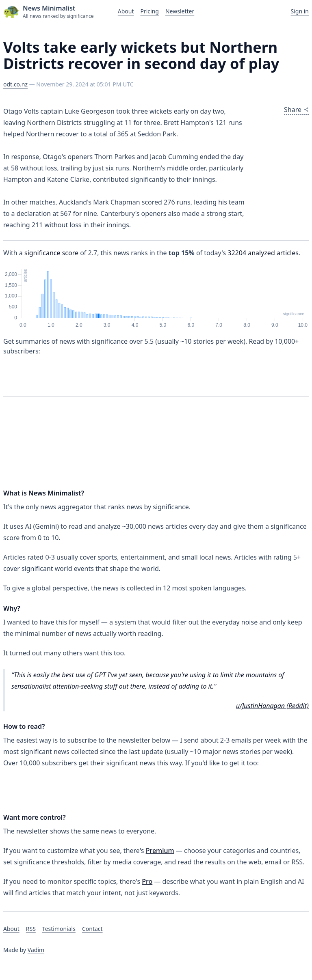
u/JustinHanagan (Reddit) (272, 706)
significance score (51, 253)
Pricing (149, 11)
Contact (92, 929)
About (126, 11)
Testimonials (59, 929)
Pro (147, 881)
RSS (31, 929)
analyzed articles (263, 253)
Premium (160, 851)
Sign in (300, 11)
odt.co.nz (15, 84)
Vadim (36, 950)
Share (296, 110)
